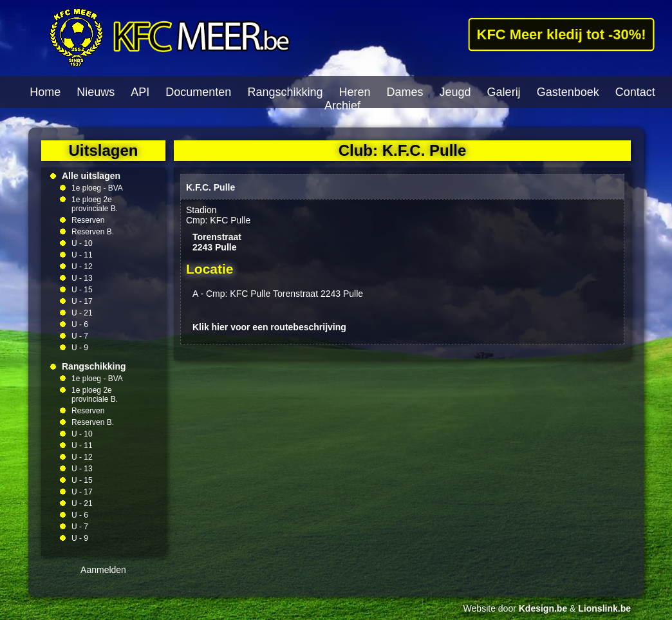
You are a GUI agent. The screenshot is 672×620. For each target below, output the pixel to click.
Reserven (88, 220)
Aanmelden (103, 570)
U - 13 (82, 278)
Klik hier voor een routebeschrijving (269, 327)
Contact (635, 92)
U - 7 (80, 336)
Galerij (504, 92)
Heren (354, 92)
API (140, 92)
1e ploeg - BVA (97, 188)
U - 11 (82, 255)
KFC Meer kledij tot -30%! (561, 34)
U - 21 (82, 313)
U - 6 (80, 324)
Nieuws (96, 92)
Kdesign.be (543, 608)
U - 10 (82, 243)
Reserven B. (93, 232)
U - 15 (82, 290)
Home (45, 92)
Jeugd (455, 92)
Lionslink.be (604, 608)
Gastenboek (568, 92)
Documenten (198, 92)
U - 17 (82, 301)
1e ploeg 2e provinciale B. (95, 204)
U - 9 (80, 348)
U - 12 (82, 267)
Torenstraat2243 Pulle (217, 242)
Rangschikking (285, 92)
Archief (342, 106)
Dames (405, 92)
